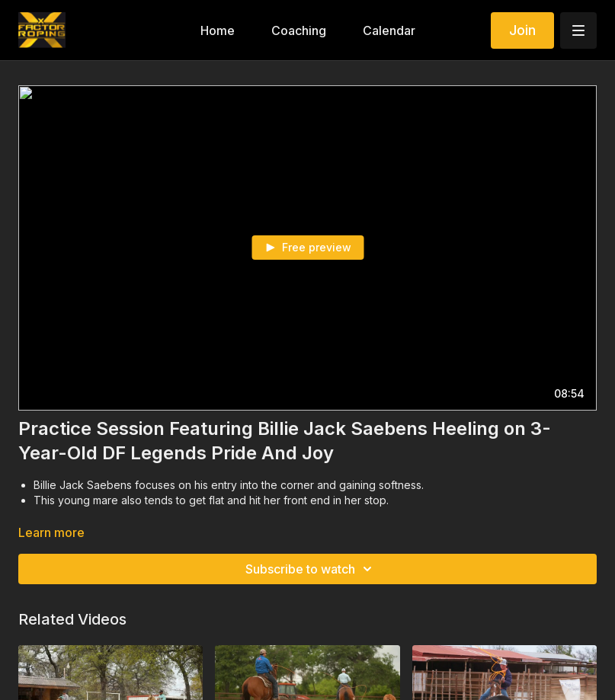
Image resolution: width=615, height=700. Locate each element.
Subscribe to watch (311, 569)
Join (522, 30)
